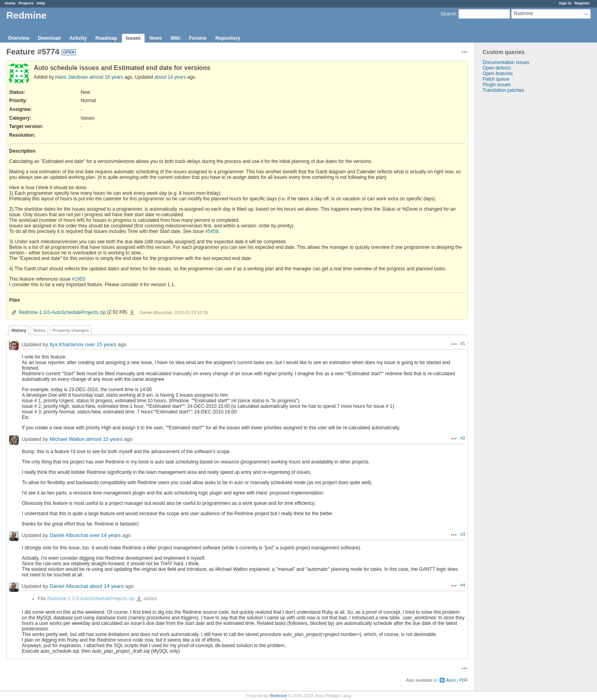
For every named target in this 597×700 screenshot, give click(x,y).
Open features (498, 74)
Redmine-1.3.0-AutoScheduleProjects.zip (62, 312)
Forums (198, 38)
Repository (228, 38)
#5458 (212, 231)
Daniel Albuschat (69, 535)
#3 (463, 534)
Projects (26, 3)
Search (448, 14)
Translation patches (503, 90)
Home (10, 3)
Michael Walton (67, 439)
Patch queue (496, 79)
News (156, 38)
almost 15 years (104, 439)
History (19, 330)
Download (49, 38)
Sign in (565, 3)
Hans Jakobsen (72, 77)
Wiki (175, 38)
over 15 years (101, 344)
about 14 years (170, 77)
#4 (463, 585)
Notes (39, 330)
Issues (133, 38)
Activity (78, 38)
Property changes (71, 330)
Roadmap (106, 38)
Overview (18, 38)
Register (582, 3)
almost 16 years (106, 77)
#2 (463, 438)
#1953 (78, 279)
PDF (464, 680)
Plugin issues (497, 85)
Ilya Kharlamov (67, 344)
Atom (451, 680)
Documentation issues (506, 62)
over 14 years (105, 535)
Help (41, 3)
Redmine (278, 696)
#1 (463, 343)
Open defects (497, 68)
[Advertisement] (514, 218)
